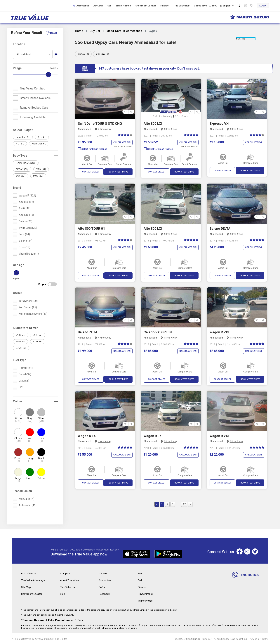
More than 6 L (39, 144)
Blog (63, 593)
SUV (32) (21, 176)
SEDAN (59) (22, 169)
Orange (30, 460)
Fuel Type (20, 360)
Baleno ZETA (88, 332)
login (263, 6)
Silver (41, 420)
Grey (30, 420)
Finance (165, 6)
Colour (18, 401)
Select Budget (23, 130)
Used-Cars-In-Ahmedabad (125, 31)
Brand (17, 188)
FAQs (102, 587)
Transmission (22, 491)
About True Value (70, 580)
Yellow (41, 478)
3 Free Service (182, 116)
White (18, 420)
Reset (53, 33)
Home (79, 31)
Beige (18, 479)
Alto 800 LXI (153, 124)
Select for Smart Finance (92, 149)
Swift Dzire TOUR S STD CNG (100, 124)
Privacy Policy (146, 593)
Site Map (26, 587)
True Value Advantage (34, 580)
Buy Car (95, 31)
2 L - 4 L (42, 137)
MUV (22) (38, 176)
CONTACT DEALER (91, 172)
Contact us (105, 580)
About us (98, 6)
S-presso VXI (219, 124)
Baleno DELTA (220, 229)
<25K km (38, 335)
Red (30, 440)
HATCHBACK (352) (26, 163)
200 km (101, 54)
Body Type (20, 156)
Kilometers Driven (26, 328)
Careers (104, 573)
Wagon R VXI (219, 332)
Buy (140, 573)
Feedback (105, 593)
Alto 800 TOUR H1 (91, 229)
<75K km (38, 342)
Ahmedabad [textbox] (24, 54)
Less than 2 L (23, 137)
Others (18, 440)
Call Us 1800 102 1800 (205, 6)
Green (30, 478)
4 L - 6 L (20, 144)
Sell (109, 6)
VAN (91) (41, 169)
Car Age (19, 265)
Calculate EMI (121, 143)
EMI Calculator (29, 573)
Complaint (66, 573)
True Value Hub (181, 6)
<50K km (20, 342)
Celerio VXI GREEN (158, 332)
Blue (41, 440)
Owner (18, 293)
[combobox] (33, 54)
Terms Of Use (146, 600)
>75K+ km (21, 348)
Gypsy (81, 54)
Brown (18, 460)
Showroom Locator (146, 6)
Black (41, 460)
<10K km (20, 335)
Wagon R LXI (87, 436)
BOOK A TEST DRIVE (118, 172)
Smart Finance (123, 6)
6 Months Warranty (163, 116)
